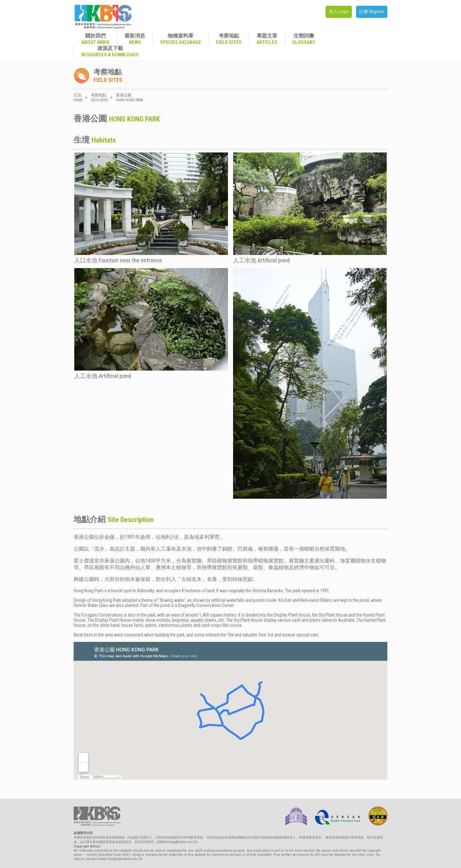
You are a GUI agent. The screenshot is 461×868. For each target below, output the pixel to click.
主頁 (78, 98)
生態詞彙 (304, 39)
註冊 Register (372, 12)
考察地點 (229, 39)
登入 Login (339, 12)
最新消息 (135, 39)
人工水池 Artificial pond (310, 208)
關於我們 (95, 39)
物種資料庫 (181, 39)
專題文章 (267, 39)
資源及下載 (110, 51)
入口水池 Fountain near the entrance (151, 208)
